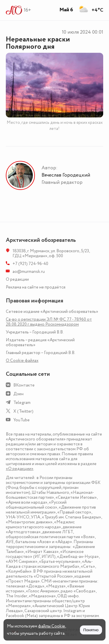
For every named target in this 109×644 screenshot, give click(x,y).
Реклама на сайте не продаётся (36, 287)
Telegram (22, 403)
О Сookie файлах (22, 361)
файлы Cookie (52, 626)
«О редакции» (20, 469)
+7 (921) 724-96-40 (30, 264)
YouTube (22, 420)
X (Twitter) (23, 411)
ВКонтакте (24, 385)
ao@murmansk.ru (29, 272)
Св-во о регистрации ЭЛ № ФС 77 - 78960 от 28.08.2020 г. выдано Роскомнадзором (49, 322)
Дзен (18, 394)
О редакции (17, 279)
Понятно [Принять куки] (91, 630)
